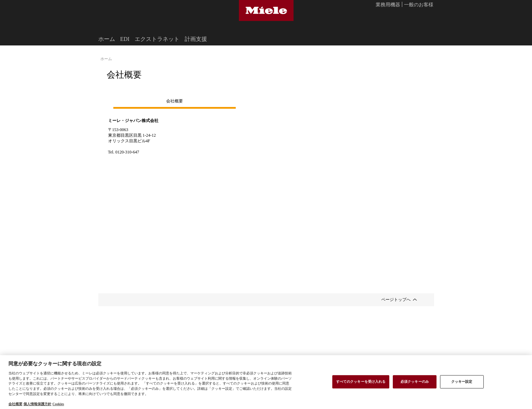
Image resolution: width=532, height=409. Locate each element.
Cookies (58, 404)
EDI (125, 39)
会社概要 (175, 101)
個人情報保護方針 (37, 404)
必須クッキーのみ (415, 381)
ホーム (107, 39)
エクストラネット (157, 39)
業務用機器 (388, 5)
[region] (266, 382)
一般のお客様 (419, 5)
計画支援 (196, 39)
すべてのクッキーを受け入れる (361, 381)
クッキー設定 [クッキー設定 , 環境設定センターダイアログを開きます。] (462, 381)
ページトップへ (396, 299)
